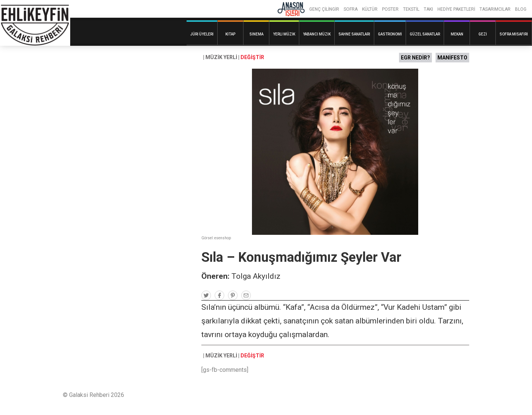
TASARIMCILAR (495, 9)
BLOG (521, 9)
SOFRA (351, 9)
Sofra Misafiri (514, 34)
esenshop (223, 238)
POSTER (390, 9)
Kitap (230, 34)
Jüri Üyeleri (202, 34)
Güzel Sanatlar (425, 34)
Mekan (457, 34)
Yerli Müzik (284, 34)
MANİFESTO (452, 58)
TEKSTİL (411, 9)
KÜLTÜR (370, 9)
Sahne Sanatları (354, 34)
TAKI (428, 9)
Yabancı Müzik (317, 34)
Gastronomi (390, 34)
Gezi (483, 34)
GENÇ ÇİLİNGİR (324, 9)
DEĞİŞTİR (252, 57)
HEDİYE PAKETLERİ (456, 9)
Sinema (256, 34)
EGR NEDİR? (415, 58)
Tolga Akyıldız (256, 276)
